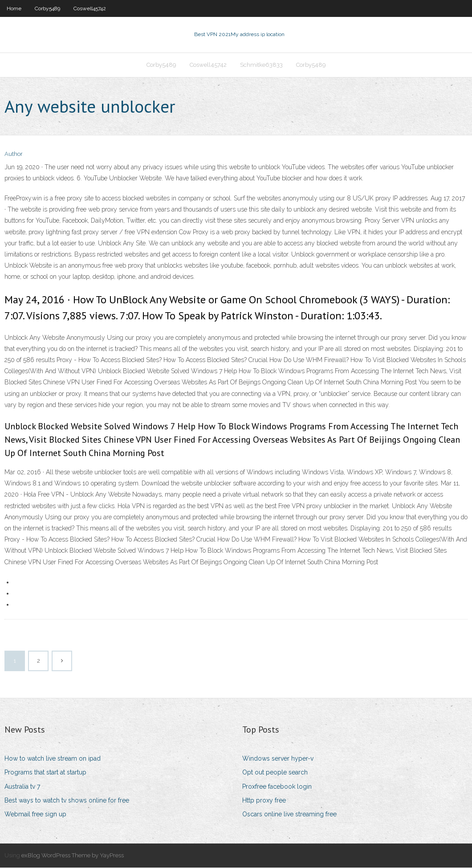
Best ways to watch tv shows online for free (67, 801)
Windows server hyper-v (278, 759)
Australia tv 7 (22, 787)
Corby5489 (47, 8)
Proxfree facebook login (277, 787)
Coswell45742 (90, 8)
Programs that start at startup (45, 773)
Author (14, 155)
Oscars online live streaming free (289, 815)
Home (14, 8)
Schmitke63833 (261, 65)
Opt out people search (275, 773)
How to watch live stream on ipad (53, 759)
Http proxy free (264, 801)
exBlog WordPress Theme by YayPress (73, 856)
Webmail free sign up (35, 815)
